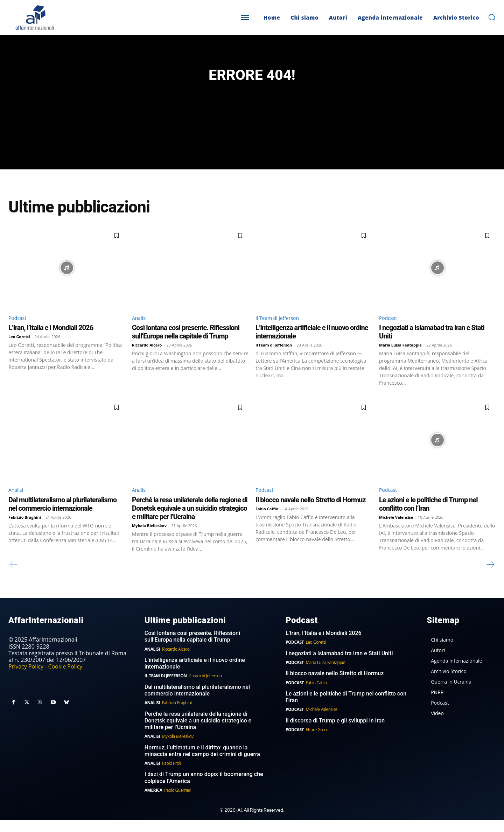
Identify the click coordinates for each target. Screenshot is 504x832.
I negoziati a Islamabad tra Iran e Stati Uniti (339, 665)
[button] (492, 17)
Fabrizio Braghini (25, 529)
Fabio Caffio (267, 520)
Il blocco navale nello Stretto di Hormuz (310, 511)
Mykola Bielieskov (149, 537)
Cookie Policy (65, 678)
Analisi (141, 328)
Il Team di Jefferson (281, 328)
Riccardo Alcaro (147, 356)
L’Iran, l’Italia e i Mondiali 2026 (51, 338)
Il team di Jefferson (274, 356)
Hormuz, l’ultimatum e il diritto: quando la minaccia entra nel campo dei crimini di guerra (202, 762)
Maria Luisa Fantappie (400, 356)
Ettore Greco (317, 742)
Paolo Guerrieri (178, 802)
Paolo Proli (171, 775)
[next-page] (490, 576)
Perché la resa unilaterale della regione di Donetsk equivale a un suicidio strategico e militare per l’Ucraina (190, 520)
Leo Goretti (19, 347)
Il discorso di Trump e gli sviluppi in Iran (335, 732)
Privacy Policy (26, 678)
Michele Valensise (396, 529)
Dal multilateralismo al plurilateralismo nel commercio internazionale (62, 516)
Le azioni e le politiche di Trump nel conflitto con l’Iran (428, 516)
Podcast (19, 328)
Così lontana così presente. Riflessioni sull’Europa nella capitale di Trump (186, 343)
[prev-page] (14, 576)
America (153, 802)
